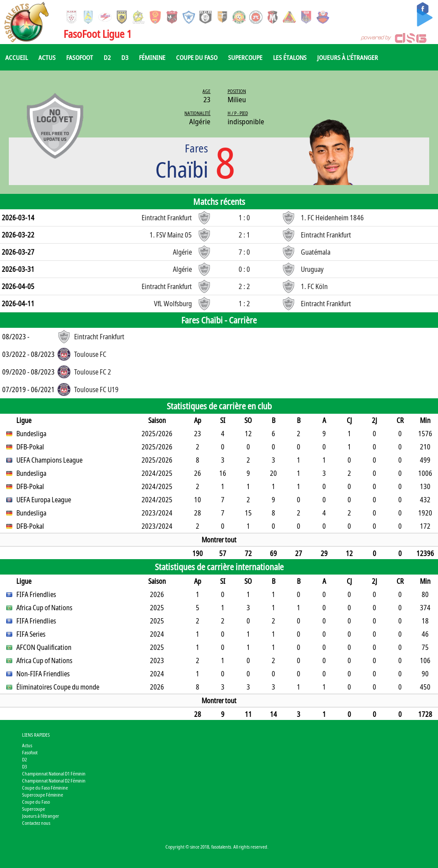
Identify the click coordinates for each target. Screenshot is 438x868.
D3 (125, 57)
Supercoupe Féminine (43, 795)
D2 (107, 57)
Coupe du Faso (197, 57)
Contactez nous (36, 823)
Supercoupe (245, 57)
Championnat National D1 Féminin (54, 773)
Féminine (152, 57)
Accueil (17, 57)
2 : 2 (244, 286)
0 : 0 (244, 269)
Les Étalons (290, 57)
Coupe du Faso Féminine (45, 788)
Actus (47, 57)
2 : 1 (244, 235)
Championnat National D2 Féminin (54, 781)
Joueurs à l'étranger (348, 57)
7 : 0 (244, 252)
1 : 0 (244, 218)
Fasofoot (80, 57)
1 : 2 (244, 304)
